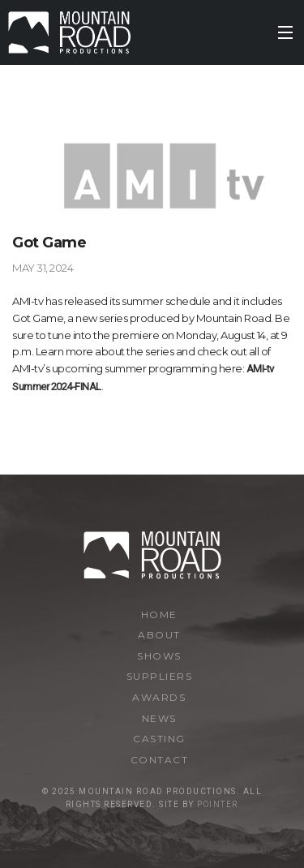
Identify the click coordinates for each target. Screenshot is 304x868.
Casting (159, 739)
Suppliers (160, 676)
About (159, 635)
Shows (159, 656)
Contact (160, 760)
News (159, 718)
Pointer (218, 804)
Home (159, 614)
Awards (159, 697)
